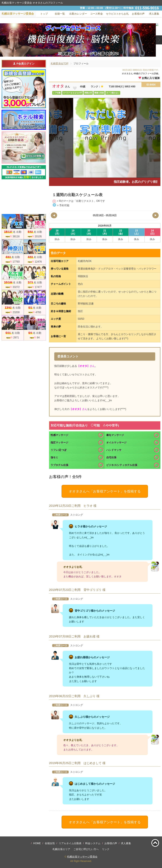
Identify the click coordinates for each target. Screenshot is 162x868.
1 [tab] (76, 54)
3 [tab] (86, 54)
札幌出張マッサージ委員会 (82, 857)
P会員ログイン (24, 64)
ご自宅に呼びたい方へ (86, 849)
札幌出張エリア (61, 849)
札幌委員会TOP (60, 64)
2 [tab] (81, 54)
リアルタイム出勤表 (70, 843)
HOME (37, 843)
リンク (106, 849)
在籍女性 (50, 843)
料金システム (93, 843)
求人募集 (154, 14)
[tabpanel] (81, 40)
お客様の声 (111, 843)
